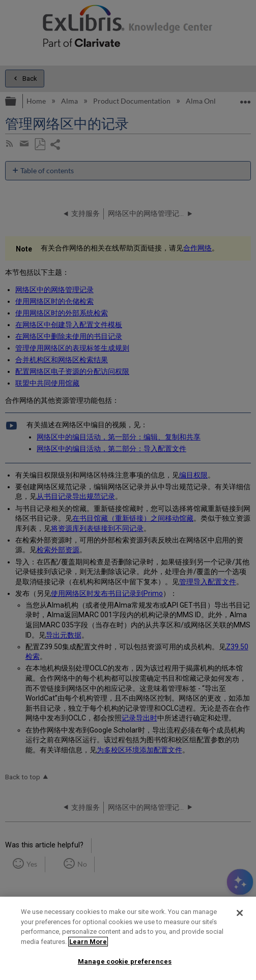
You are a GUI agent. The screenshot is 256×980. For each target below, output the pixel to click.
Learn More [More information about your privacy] (88, 942)
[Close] (240, 913)
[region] (128, 938)
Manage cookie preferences (125, 961)
